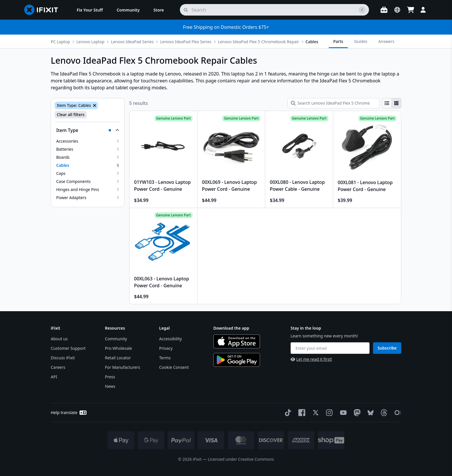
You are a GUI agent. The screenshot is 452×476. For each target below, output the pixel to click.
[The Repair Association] (397, 413)
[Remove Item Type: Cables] (94, 105)
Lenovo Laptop (80, 42)
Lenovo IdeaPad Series (122, 42)
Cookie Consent (174, 367)
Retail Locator (118, 358)
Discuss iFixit (63, 358)
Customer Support (68, 348)
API (54, 377)
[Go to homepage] (44, 10)
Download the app (231, 328)
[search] (274, 10)
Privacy (166, 348)
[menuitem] (90, 10)
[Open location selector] (397, 10)
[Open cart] (410, 10)
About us (59, 339)
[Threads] (383, 413)
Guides (361, 41)
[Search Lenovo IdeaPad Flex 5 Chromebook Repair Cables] (334, 103)
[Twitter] (314, 413)
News (110, 386)
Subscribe (387, 348)
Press (110, 377)
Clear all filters (71, 115)
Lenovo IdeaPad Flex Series (176, 42)
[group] (392, 103)
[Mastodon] (356, 413)
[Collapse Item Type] (88, 130)
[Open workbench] (384, 10)
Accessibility (171, 339)
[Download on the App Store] (237, 341)
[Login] (423, 10)
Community (116, 339)
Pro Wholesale (118, 348)
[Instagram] (328, 413)
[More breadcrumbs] (55, 41)
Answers (386, 41)
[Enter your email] (330, 348)
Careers (58, 367)
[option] (88, 141)
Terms (165, 358)
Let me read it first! (311, 359)
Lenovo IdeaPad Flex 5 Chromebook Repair (248, 42)
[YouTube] (342, 413)
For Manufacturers (123, 367)
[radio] (387, 103)
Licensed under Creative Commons (241, 459)
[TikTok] (287, 413)
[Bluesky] (369, 413)
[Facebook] (301, 413)
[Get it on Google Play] (237, 360)
